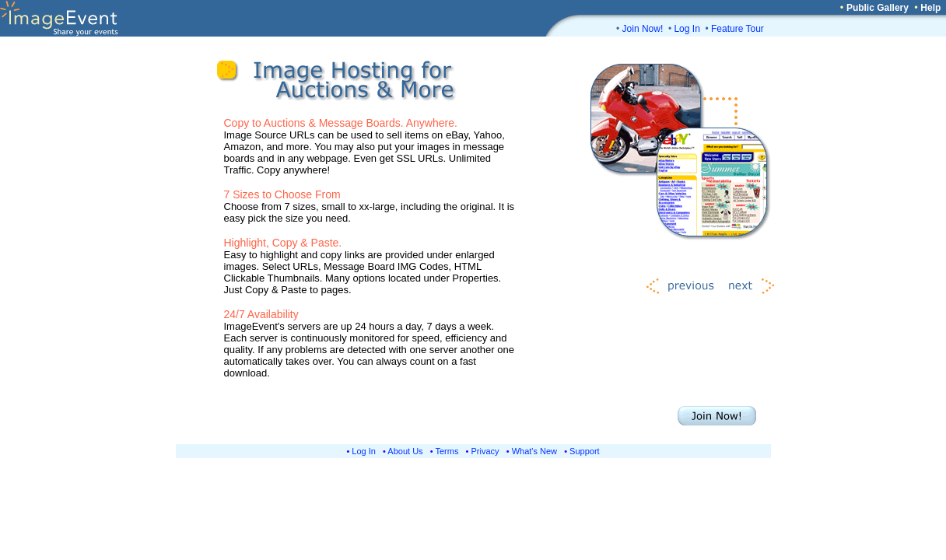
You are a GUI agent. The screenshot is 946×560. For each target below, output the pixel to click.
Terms (447, 451)
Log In (687, 29)
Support (585, 451)
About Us (405, 451)
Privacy (485, 451)
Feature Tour (738, 29)
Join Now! (643, 29)
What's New (534, 451)
